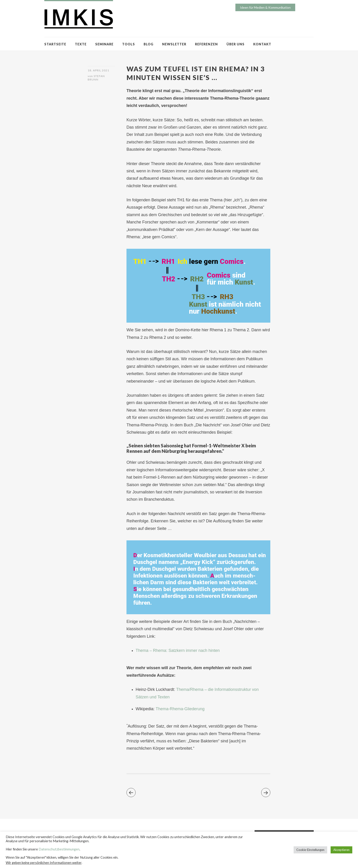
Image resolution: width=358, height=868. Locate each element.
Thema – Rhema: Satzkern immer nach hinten (178, 650)
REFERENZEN (206, 44)
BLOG (149, 44)
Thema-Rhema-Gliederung (180, 709)
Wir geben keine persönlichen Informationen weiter (44, 863)
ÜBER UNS (236, 44)
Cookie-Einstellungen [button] (310, 850)
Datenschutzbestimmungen (59, 849)
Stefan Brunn (96, 78)
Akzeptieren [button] (341, 850)
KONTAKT (262, 44)
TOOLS (129, 44)
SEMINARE (104, 44)
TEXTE (81, 44)
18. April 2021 (98, 70)
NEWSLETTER (174, 44)
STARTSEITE (55, 44)
